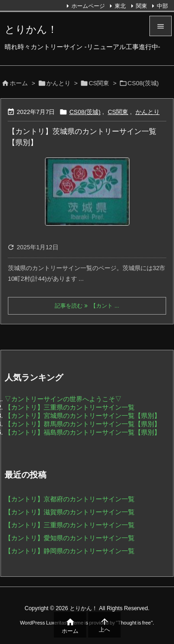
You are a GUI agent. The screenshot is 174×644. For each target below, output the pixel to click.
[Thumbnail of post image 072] (87, 192)
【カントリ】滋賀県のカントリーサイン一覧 (70, 512)
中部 (162, 6)
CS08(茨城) (85, 112)
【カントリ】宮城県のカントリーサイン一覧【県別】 (83, 416)
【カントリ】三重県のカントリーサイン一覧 (70, 407)
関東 (142, 6)
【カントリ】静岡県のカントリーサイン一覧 (70, 551)
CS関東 (99, 83)
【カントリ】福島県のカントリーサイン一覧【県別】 (83, 432)
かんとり (58, 83)
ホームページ (88, 6)
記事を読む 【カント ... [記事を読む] (87, 306)
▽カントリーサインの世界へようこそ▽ (63, 399)
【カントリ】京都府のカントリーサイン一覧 (70, 499)
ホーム (19, 83)
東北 (120, 6)
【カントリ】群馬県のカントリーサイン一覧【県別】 (83, 424)
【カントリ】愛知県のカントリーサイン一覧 (70, 538)
